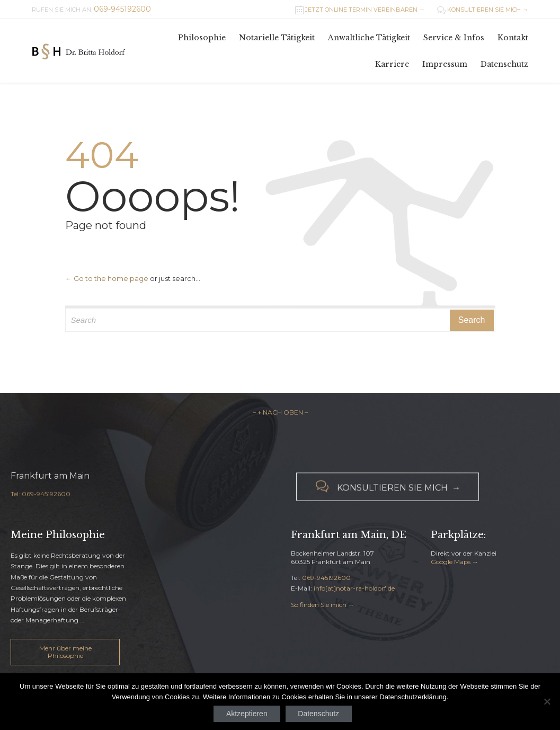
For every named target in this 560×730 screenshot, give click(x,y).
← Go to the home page (107, 278)
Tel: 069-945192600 (41, 497)
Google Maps (451, 562)
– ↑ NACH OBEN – (280, 412)
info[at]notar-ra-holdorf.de (354, 588)
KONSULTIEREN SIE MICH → (483, 10)
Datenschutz (318, 714)
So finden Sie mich (319, 605)
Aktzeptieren (247, 714)
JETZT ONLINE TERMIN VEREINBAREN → (361, 10)
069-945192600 (326, 578)
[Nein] (547, 701)
